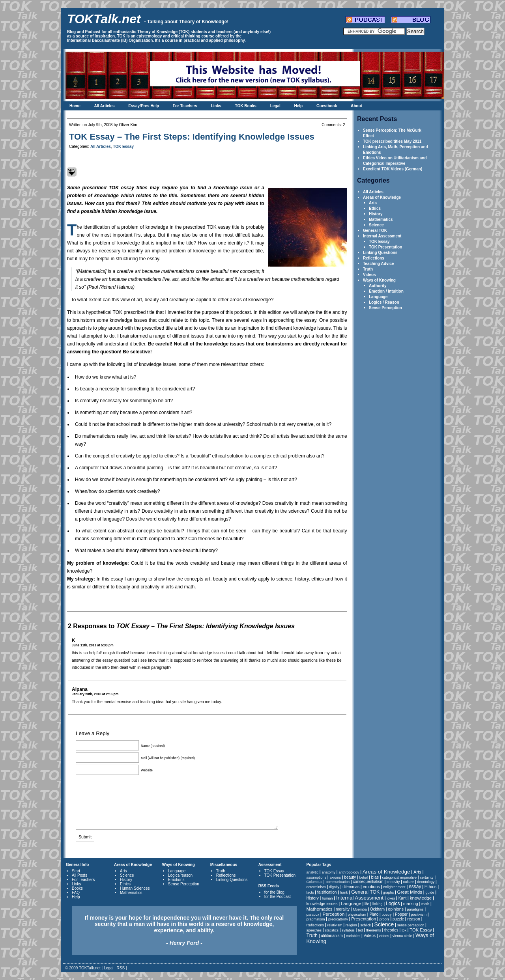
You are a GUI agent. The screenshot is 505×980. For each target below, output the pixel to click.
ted (360, 930)
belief (364, 877)
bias (375, 877)
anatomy (328, 872)
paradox (313, 915)
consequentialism (368, 882)
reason (414, 919)
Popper (401, 914)
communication (338, 882)
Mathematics (381, 219)
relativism (335, 925)
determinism (316, 887)
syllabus (348, 930)
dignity (334, 887)
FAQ (76, 893)
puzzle (398, 919)
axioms (335, 877)
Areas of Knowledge (382, 197)
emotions (371, 887)
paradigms (415, 909)
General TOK (375, 231)
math (425, 904)
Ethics (375, 208)
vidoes (384, 936)
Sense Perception (385, 308)
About (356, 106)
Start (76, 871)
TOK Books (246, 106)
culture (409, 882)
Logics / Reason (384, 302)
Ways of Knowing (379, 280)
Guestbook (327, 106)
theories (391, 930)
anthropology (349, 872)
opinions (396, 909)
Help (299, 106)
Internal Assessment (382, 236)
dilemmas (351, 887)
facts (310, 892)
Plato (374, 914)
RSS (121, 968)
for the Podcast (278, 897)
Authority (378, 286)
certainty (426, 877)
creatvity (393, 882)
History (376, 214)
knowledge (421, 898)
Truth (368, 269)
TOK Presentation (385, 247)
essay (415, 887)
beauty (350, 877)
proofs (384, 919)
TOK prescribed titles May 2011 (392, 141)
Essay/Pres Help (144, 106)
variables (353, 936)
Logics (393, 903)
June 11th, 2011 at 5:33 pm (93, 645)
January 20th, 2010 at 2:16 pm (95, 694)
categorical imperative (400, 877)
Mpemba (360, 909)
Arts (373, 203)
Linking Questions (380, 253)
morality (343, 909)
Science (376, 225)
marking (411, 903)
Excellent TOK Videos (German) (393, 169)
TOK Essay (379, 242)
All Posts (79, 875)
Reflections (374, 258)
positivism (419, 915)
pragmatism (316, 919)
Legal (275, 106)
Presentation (364, 919)
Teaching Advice (378, 264)
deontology (426, 882)
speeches (314, 930)
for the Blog (274, 892)
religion (351, 925)
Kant (403, 898)
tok (404, 930)
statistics (332, 930)
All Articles (105, 106)
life (367, 904)
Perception (333, 914)
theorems (374, 930)
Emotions (176, 880)
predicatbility (338, 919)
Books (77, 888)
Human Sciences (135, 888)
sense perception (411, 925)
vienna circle (402, 936)
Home (75, 106)
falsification (327, 892)
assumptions (317, 877)
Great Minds (410, 892)
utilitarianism (332, 936)
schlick (366, 925)
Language (378, 297)
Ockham (377, 909)
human (327, 898)
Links (216, 106)
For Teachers (185, 106)
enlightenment (394, 887)
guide (430, 892)
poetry (387, 915)
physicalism (357, 915)
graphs (389, 892)
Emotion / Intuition (386, 291)
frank (344, 892)
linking (378, 904)
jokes (391, 898)
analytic (313, 872)
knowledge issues (322, 904)
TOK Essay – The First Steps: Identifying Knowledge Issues (192, 137)
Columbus (315, 882)
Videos (369, 275)
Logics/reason (180, 875)
